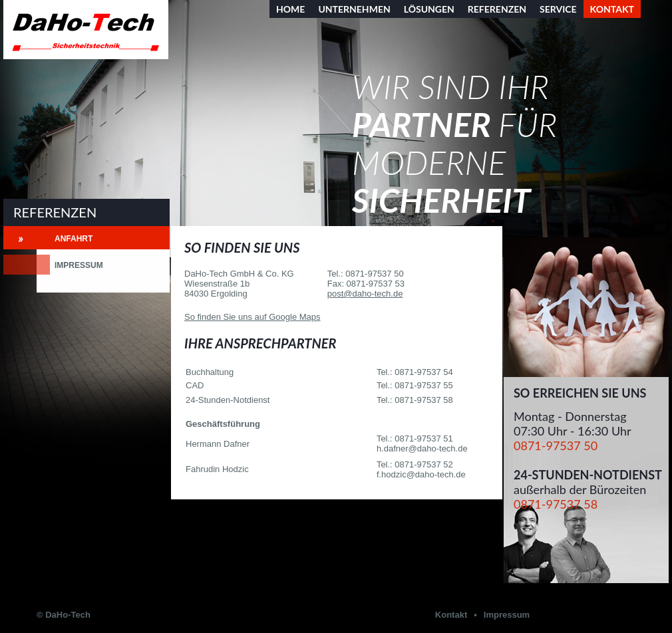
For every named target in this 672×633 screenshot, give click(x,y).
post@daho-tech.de (365, 294)
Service (558, 9)
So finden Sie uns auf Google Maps (252, 317)
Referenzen (497, 9)
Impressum (79, 265)
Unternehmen (354, 9)
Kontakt (451, 615)
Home (290, 9)
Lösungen (429, 9)
